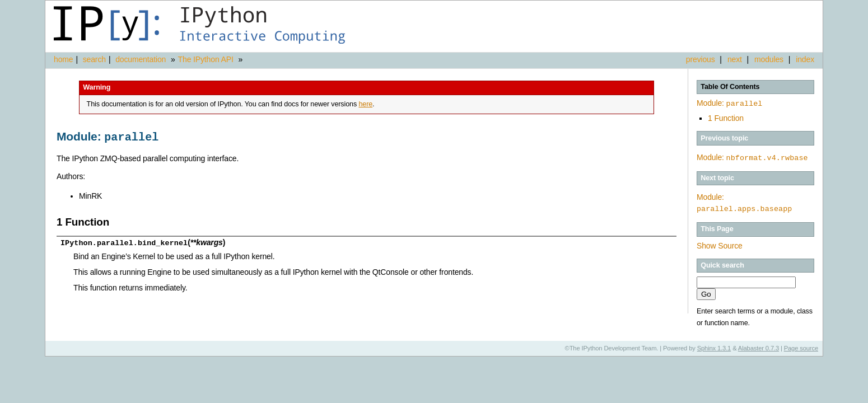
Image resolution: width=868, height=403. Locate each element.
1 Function (726, 117)
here (365, 104)
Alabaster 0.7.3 (759, 346)
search (94, 59)
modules (769, 59)
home (63, 59)
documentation (142, 59)
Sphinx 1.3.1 (714, 346)
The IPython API (206, 59)
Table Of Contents (730, 87)
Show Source (720, 244)
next (735, 59)
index (805, 59)
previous (701, 59)
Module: (729, 103)
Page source (801, 346)
